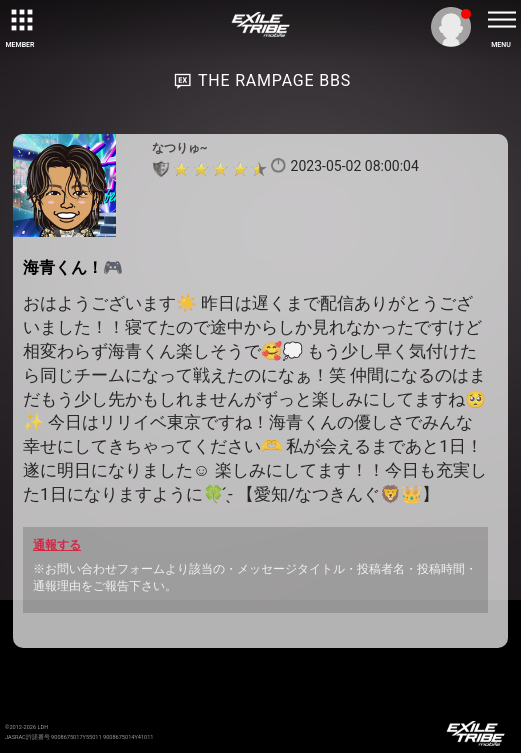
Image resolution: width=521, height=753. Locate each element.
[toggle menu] (501, 20)
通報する (57, 545)
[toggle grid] (20, 20)
